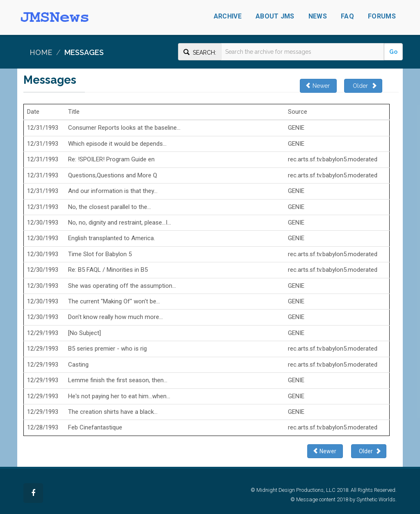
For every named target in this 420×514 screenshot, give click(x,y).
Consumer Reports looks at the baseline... (124, 128)
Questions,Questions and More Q (113, 175)
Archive (228, 16)
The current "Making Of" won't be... (114, 301)
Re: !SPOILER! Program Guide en (111, 159)
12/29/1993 (43, 333)
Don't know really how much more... (115, 317)
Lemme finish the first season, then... (118, 380)
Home (41, 52)
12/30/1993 (43, 223)
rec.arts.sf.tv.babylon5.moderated (333, 159)
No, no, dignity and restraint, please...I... (120, 223)
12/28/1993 (43, 427)
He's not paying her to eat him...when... (119, 396)
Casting (78, 365)
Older (363, 86)
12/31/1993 (43, 128)
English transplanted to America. (112, 238)
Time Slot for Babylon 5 (100, 254)
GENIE (296, 128)
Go (393, 52)
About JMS (275, 16)
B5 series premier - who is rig (107, 349)
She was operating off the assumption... (122, 286)
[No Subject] (84, 333)
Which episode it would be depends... (117, 144)
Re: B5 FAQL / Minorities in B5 (108, 270)
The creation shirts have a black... (113, 412)
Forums (382, 16)
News (318, 16)
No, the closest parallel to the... (110, 207)
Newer (318, 86)
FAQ (347, 16)
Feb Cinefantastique (95, 427)
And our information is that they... (113, 191)
